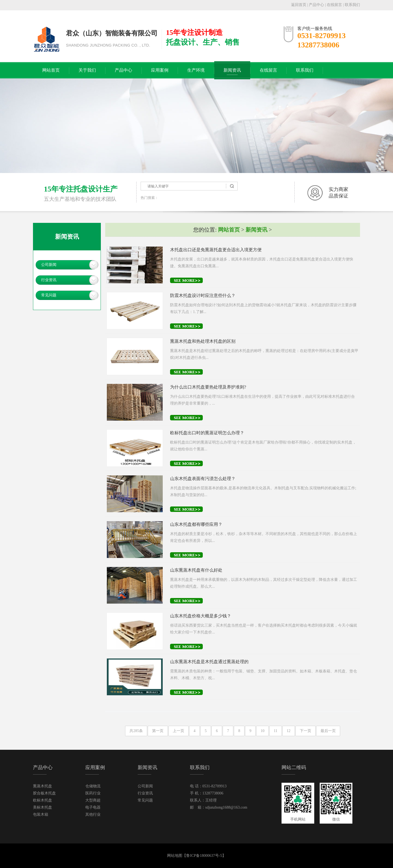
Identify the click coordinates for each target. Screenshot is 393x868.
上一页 (179, 731)
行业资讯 (49, 280)
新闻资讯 (232, 70)
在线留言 (334, 5)
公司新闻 (49, 265)
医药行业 (93, 793)
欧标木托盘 (43, 800)
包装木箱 (41, 814)
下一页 (306, 731)
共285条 (136, 731)
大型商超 (93, 800)
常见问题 (49, 295)
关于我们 (87, 70)
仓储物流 (93, 786)
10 (262, 731)
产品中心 (316, 5)
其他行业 (93, 814)
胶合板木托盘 (44, 793)
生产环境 (196, 70)
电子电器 (93, 807)
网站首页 (51, 70)
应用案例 (160, 70)
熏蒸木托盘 (43, 786)
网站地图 (175, 856)
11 (275, 731)
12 (289, 731)
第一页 (158, 731)
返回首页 (299, 5)
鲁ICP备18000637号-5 (204, 856)
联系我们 (352, 5)
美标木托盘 (43, 807)
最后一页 (328, 731)
